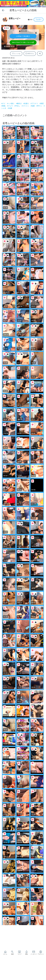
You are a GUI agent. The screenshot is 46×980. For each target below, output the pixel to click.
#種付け (19, 103)
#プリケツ (35, 103)
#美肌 (4, 106)
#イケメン (26, 106)
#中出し (17, 106)
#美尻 (42, 103)
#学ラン (39, 106)
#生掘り (26, 103)
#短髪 (33, 106)
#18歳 (10, 108)
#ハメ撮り (11, 103)
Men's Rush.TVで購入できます (23, 42)
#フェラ (10, 106)
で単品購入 (23, 36)
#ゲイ (4, 103)
